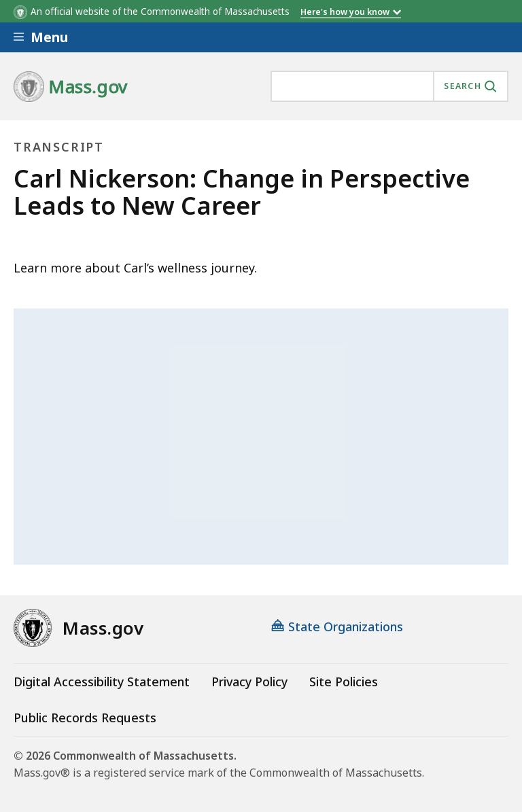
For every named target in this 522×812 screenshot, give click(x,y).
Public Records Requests (85, 718)
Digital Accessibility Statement (102, 682)
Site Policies (344, 682)
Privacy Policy (249, 682)
